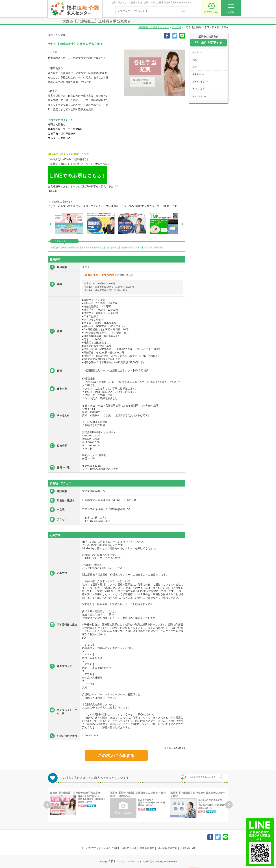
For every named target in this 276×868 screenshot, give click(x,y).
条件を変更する (208, 43)
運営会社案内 (147, 848)
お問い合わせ (188, 848)
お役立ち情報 (129, 848)
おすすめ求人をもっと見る (203, 777)
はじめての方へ (90, 848)
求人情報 (176, 27)
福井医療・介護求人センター (154, 27)
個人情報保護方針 (167, 848)
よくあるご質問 (110, 848)
